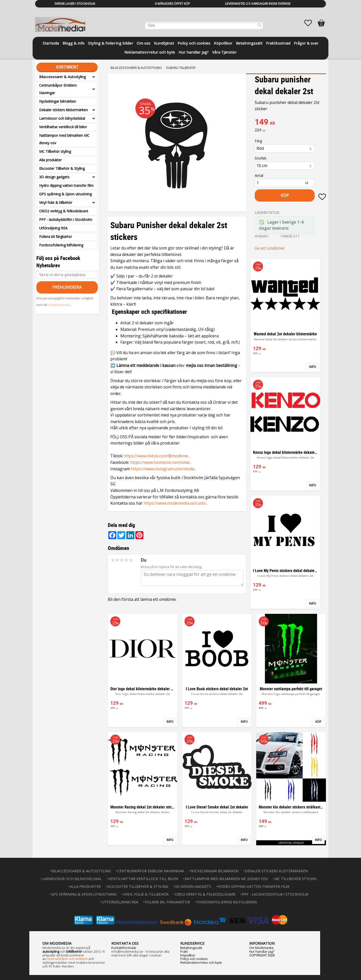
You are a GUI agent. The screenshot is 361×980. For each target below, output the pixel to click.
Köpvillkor (188, 955)
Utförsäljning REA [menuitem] (53, 228)
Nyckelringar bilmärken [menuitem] (58, 101)
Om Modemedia (261, 948)
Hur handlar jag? (262, 951)
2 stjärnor (117, 560)
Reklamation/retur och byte (201, 962)
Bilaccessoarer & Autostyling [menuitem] (62, 77)
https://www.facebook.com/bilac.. (161, 462)
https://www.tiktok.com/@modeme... (157, 456)
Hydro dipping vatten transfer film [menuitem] (66, 185)
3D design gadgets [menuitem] (54, 177)
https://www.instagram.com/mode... (164, 469)
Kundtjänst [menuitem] (164, 43)
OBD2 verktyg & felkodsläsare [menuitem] (64, 211)
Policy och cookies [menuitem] (194, 43)
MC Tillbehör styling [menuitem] (55, 151)
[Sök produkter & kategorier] (204, 25)
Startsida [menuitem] (51, 43)
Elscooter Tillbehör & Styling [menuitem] (62, 168)
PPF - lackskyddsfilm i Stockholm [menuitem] (66, 220)
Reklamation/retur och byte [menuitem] (150, 52)
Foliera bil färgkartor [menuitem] (56, 237)
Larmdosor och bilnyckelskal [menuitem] (62, 118)
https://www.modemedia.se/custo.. (175, 503)
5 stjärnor (131, 560)
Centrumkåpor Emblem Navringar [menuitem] (58, 89)
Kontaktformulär (124, 948)
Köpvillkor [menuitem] (223, 43)
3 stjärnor (122, 560)
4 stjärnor (126, 560)
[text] (290, 122)
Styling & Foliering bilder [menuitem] (111, 43)
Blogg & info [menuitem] (73, 43)
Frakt (184, 951)
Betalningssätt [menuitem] (249, 43)
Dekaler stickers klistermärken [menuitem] (63, 110)
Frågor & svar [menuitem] (306, 43)
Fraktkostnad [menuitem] (278, 43)
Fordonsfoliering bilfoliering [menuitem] (61, 245)
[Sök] (259, 25)
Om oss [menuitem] (144, 43)
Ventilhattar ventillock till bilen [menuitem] (63, 127)
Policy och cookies (194, 959)
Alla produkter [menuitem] (50, 160)
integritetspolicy (59, 305)
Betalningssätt (191, 948)
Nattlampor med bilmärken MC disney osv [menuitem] (64, 139)
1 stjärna (113, 560)
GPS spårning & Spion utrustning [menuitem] (65, 194)
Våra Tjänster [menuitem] (224, 52)
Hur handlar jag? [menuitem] (194, 52)
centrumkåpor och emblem (67, 959)
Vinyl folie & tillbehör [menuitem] (56, 202)
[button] (311, 23)
